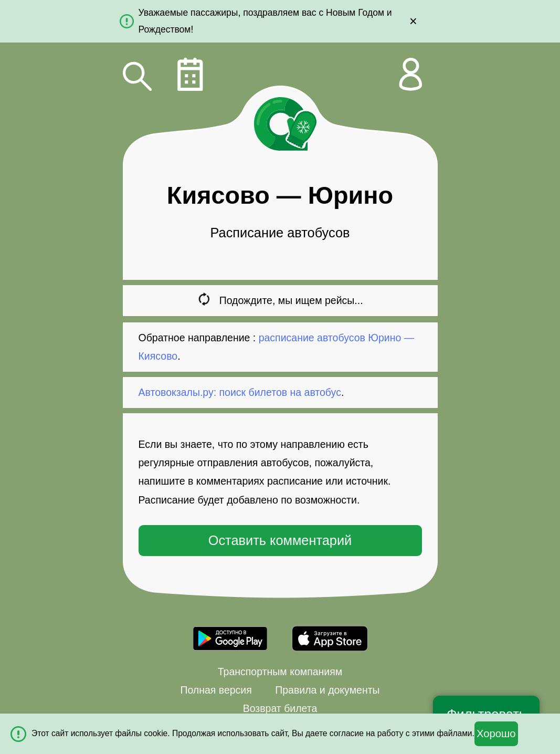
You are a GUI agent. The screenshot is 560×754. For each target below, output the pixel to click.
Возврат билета (280, 708)
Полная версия (216, 690)
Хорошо (496, 734)
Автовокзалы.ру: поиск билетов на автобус (240, 392)
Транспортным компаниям (280, 672)
